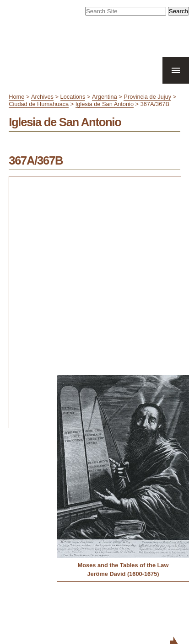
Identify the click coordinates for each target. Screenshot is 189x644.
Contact (159, 609)
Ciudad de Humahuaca (39, 104)
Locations (73, 97)
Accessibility (132, 609)
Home (16, 97)
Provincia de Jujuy (147, 97)
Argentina (105, 97)
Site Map (103, 609)
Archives (42, 97)
